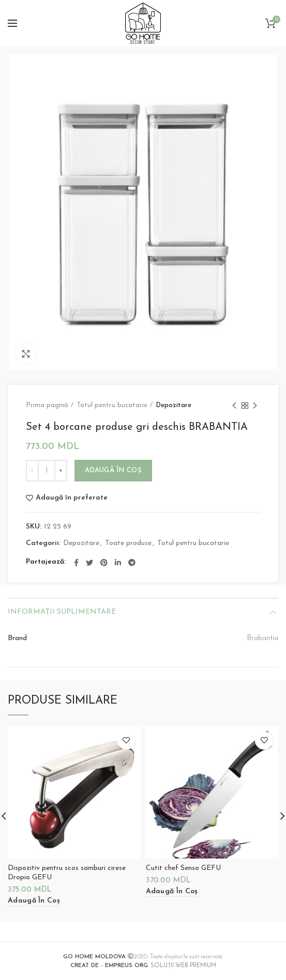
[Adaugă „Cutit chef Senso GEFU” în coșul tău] (172, 892)
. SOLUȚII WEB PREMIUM (143, 966)
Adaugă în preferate (72, 498)
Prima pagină (47, 405)
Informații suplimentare (62, 612)
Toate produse (128, 543)
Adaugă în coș (113, 470)
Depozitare (174, 405)
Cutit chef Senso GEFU (183, 868)
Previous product (234, 407)
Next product (255, 407)
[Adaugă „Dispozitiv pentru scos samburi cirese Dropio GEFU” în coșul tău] (34, 901)
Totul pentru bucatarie (112, 405)
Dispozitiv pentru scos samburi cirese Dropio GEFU (67, 873)
